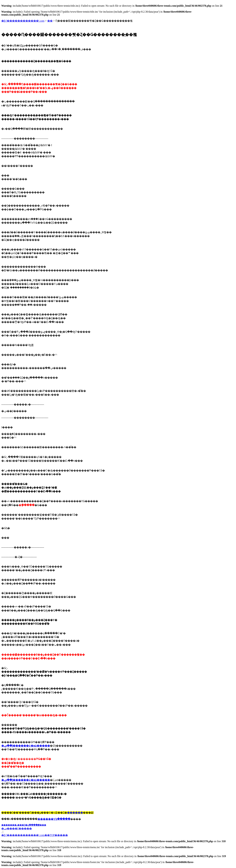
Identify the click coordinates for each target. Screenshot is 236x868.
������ (75, 813)
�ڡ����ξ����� (17, 829)
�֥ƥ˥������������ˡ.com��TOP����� (35, 835)
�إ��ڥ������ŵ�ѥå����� (26, 746)
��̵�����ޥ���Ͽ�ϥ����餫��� (24, 825)
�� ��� (2, 832)
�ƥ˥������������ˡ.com (23, 21)
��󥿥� (50, 21)
